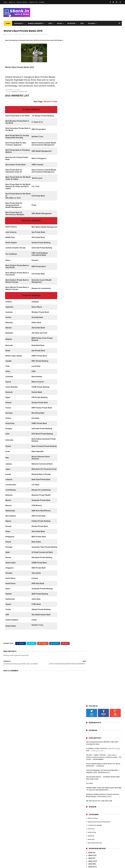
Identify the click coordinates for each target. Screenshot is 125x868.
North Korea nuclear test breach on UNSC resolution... (104, 698)
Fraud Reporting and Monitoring (102, 399)
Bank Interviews (93, 143)
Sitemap (42, 2)
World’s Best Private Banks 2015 (102, 622)
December (95, 205)
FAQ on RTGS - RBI (97, 414)
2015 (90, 787)
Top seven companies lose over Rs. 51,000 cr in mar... (104, 381)
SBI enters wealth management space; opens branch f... (105, 642)
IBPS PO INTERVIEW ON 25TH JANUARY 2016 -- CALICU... (104, 321)
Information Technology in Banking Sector (104, 559)
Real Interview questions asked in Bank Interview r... (105, 595)
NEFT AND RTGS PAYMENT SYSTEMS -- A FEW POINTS (105, 633)
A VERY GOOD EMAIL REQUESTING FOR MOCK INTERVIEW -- (104, 618)
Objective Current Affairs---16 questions (102, 363)
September (95, 214)
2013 (90, 792)
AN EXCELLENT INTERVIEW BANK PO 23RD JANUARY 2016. (105, 407)
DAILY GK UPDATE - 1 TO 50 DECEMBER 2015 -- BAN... (104, 772)
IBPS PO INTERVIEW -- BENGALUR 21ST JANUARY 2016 (104, 438)
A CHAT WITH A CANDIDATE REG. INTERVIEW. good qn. (102, 499)
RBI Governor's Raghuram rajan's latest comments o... (105, 344)
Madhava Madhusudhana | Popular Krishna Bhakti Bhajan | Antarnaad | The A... (102, 120)
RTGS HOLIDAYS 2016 (98, 411)
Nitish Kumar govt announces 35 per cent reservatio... (104, 485)
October (94, 211)
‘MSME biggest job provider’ (101, 308)
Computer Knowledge (95, 150)
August (93, 217)
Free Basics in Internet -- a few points (105, 685)
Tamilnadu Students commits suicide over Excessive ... (104, 339)
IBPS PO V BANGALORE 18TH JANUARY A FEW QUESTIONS (104, 540)
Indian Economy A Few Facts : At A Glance (103, 572)
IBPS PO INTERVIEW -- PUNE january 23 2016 (104, 372)
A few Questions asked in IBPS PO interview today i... (103, 495)
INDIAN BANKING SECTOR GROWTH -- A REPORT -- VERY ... (105, 522)
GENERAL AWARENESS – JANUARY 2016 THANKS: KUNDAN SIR (104, 677)
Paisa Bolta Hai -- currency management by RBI (100, 330)
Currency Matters (97, 629)
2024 (90, 180)
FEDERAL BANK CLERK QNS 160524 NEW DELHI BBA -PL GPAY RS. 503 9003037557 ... (104, 113)
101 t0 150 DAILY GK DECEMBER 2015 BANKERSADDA (103, 751)
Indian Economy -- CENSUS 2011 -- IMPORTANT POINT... (103, 568)
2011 (90, 795)
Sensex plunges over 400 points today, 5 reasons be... (105, 476)
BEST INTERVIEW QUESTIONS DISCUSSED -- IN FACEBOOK (105, 563)
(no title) (90, 108)
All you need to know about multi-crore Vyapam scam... (105, 739)
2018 (90, 197)
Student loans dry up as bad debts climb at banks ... (106, 673)
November (95, 208)
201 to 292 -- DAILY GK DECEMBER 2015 (104, 735)
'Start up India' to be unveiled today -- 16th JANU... (105, 605)
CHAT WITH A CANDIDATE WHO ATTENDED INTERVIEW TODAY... (106, 513)
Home (5, 2)
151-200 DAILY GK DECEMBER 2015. (102, 743)
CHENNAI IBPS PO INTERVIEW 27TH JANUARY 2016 (102, 252)
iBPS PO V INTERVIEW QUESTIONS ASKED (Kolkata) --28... (105, 248)
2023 (90, 183)
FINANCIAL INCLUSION (98, 347)
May (92, 225)
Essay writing (92, 157)
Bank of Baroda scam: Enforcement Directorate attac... (104, 554)
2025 (90, 177)
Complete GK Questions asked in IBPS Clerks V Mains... (104, 781)
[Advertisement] (43, 688)
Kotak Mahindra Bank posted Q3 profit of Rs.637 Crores (105, 536)
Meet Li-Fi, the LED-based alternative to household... (105, 355)
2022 (90, 186)
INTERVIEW (71, 23)
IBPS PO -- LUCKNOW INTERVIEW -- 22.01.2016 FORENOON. (103, 429)
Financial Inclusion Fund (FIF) (101, 359)
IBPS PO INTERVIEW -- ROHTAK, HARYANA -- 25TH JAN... (105, 287)
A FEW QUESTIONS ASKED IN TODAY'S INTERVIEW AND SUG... (104, 504)
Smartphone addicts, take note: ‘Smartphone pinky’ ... (102, 299)
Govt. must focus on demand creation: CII (105, 729)
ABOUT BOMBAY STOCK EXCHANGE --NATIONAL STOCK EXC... (104, 334)
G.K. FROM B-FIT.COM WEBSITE (101, 716)
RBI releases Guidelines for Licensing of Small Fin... (105, 763)
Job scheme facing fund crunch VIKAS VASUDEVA (105, 703)
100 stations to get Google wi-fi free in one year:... (105, 390)
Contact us (33, 2)
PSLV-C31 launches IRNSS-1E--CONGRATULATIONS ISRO (101, 481)
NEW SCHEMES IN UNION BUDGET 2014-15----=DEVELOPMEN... (105, 577)
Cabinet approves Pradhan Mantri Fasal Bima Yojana (105, 682)
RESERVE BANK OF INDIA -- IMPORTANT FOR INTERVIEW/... (104, 531)
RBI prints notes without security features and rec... (103, 351)
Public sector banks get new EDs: (103, 291)
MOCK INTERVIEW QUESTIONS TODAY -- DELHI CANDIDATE (105, 545)
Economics (91, 153)
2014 (90, 789)
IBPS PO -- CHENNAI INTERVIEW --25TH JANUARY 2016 (104, 271)
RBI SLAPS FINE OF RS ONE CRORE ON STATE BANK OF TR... (103, 768)
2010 (90, 798)
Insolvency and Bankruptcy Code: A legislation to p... (104, 466)
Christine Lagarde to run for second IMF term (105, 377)
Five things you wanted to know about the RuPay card (105, 266)
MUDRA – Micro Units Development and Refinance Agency (105, 425)
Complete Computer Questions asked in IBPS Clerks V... (105, 777)
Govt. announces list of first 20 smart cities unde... (104, 257)
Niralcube (14, 865)
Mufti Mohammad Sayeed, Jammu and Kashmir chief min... (105, 712)
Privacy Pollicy (22, 2)
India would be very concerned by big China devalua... (104, 490)
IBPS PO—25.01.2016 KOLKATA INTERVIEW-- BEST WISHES (105, 311)
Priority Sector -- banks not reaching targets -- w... (104, 262)
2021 (90, 189)
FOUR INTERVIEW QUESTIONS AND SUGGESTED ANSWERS (102, 417)
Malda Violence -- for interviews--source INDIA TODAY (103, 668)
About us (12, 2)
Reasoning (91, 164)
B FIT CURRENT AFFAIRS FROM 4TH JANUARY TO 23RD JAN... (102, 295)
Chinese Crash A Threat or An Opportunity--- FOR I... (101, 386)
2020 (90, 191)
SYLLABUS (91, 23)
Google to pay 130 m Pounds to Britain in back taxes (105, 368)
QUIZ (82, 23)
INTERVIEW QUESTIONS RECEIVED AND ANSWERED (104, 651)
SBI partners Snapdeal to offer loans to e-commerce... (105, 609)
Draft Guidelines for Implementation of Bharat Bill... (105, 638)
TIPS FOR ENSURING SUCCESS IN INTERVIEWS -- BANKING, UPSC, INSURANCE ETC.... (103, 96)
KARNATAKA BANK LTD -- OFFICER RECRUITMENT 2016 (102, 720)
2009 (90, 801)
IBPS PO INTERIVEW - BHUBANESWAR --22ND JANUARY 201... (104, 275)
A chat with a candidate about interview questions (106, 461)
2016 (90, 203)
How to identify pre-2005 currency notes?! (103, 663)
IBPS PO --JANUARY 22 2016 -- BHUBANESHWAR (101, 395)
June (92, 222)
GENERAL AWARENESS (35, 23)
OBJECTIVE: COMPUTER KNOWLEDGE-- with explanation (104, 234)
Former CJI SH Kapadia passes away (104, 732)
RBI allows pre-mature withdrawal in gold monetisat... (104, 434)
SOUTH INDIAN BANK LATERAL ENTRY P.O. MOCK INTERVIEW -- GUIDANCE (103, 89)
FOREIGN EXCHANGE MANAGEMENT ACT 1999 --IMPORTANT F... (105, 325)
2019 (90, 194)
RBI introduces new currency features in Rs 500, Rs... (105, 656)
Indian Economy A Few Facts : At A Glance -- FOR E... (103, 582)
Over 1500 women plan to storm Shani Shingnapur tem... (105, 280)
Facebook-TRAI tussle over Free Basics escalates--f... (105, 443)
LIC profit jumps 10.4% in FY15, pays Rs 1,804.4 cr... (104, 508)
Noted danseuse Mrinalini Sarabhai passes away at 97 (104, 452)
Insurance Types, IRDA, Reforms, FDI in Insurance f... (105, 600)
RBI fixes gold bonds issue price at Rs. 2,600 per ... (104, 614)
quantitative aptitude (95, 168)
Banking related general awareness (36, 34)
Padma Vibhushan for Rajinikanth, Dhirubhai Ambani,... (103, 316)
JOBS (50, 23)
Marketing (91, 160)
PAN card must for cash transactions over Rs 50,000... (104, 746)
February (94, 228)
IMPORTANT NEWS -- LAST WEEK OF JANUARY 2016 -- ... (103, 243)
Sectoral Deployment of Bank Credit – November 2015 (105, 758)
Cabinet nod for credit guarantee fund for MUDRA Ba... (105, 708)
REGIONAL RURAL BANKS (99, 470)
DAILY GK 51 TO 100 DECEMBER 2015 (103, 755)
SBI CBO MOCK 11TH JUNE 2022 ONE (99, 125)
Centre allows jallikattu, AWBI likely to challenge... (105, 689)
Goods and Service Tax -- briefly (103, 421)
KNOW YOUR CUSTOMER (99, 660)
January (94, 231)
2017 (90, 200)
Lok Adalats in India (97, 284)
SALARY (59, 23)
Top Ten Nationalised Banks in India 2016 (104, 402)
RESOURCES (18, 23)
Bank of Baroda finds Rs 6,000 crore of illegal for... (105, 550)
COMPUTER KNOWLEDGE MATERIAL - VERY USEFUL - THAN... (105, 527)
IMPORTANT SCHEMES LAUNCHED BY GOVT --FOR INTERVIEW (103, 457)
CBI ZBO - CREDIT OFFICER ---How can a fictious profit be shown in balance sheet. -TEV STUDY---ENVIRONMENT (104, 82)
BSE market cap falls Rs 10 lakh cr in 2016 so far (105, 448)
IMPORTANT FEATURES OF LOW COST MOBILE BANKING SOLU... (104, 694)
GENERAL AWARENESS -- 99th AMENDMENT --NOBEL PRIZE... (102, 239)
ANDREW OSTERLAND (18, 92)
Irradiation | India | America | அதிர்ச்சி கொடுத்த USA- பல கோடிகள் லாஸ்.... (103, 74)
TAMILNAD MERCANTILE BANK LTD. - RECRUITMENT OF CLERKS (103, 647)
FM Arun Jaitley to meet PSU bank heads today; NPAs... (106, 724)
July (92, 219)
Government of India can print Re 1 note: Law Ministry (103, 626)
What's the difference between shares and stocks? (105, 517)
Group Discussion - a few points (102, 472)
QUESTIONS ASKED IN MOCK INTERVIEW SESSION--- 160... (104, 591)
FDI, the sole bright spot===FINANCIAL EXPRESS (105, 304)
